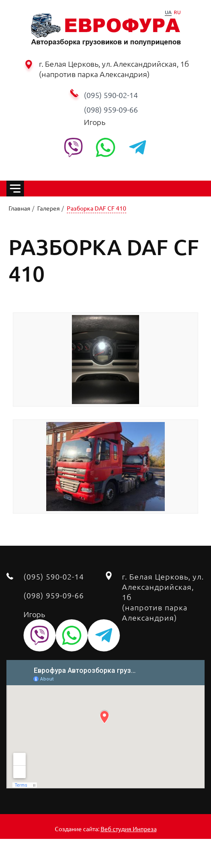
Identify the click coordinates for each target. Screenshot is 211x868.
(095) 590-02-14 (111, 95)
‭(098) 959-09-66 (111, 109)
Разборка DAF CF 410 (97, 208)
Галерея (49, 208)
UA (168, 12)
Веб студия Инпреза (129, 829)
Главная (19, 208)
